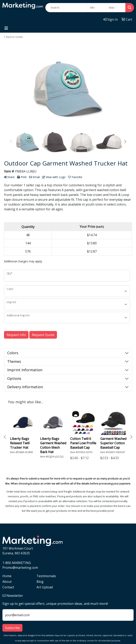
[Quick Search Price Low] (97, 8)
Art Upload (45, 587)
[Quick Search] (67, 8)
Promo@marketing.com (20, 568)
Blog (40, 582)
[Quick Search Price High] (116, 8)
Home (7, 576)
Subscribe (12, 628)
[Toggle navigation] (6, 28)
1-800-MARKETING (17, 563)
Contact (8, 587)
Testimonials (46, 576)
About (7, 582)
